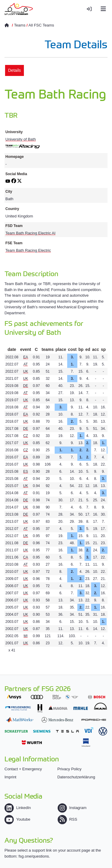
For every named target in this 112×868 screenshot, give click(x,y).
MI (26, 636)
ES (26, 472)
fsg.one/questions (34, 856)
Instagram (72, 808)
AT (25, 364)
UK (26, 371)
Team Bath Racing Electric (28, 250)
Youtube (17, 819)
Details (14, 70)
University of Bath (21, 139)
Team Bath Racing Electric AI (30, 233)
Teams (20, 25)
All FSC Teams (41, 25)
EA (26, 357)
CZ (26, 436)
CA (26, 557)
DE (26, 386)
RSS (67, 819)
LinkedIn (18, 808)
